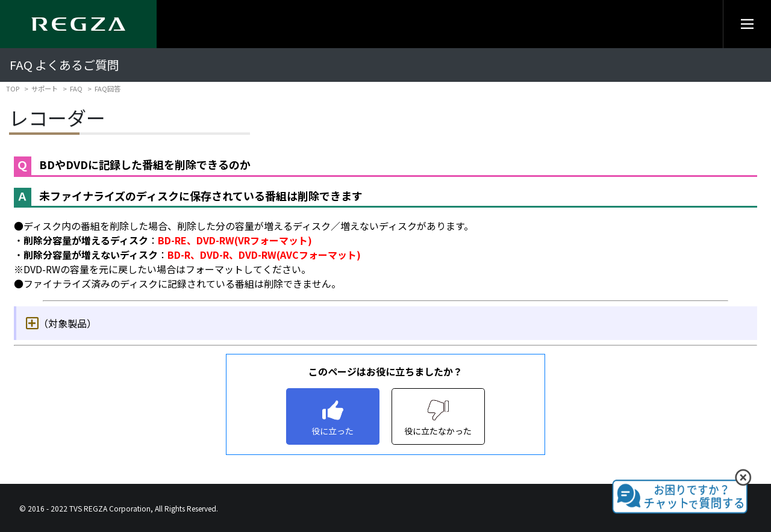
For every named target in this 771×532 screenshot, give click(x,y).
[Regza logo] (78, 24)
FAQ (76, 88)
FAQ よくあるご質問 (64, 65)
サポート (45, 88)
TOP (13, 88)
